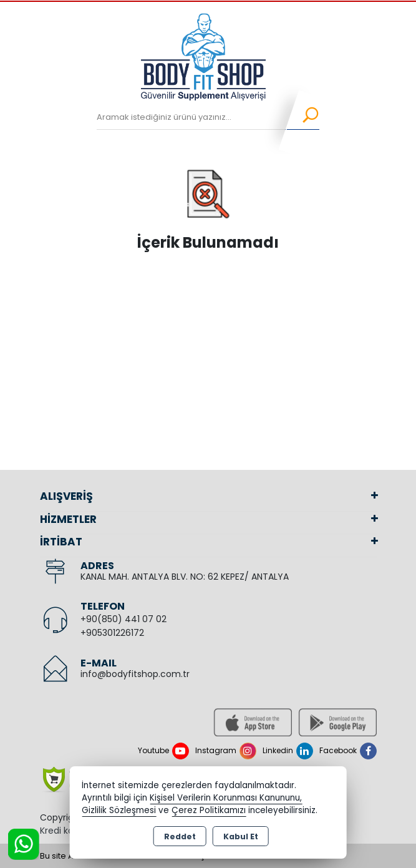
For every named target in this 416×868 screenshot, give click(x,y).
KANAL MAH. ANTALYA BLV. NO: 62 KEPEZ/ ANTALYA (185, 577)
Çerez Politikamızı (209, 810)
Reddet (180, 836)
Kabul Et (241, 836)
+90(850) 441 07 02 (123, 619)
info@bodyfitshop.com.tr (135, 674)
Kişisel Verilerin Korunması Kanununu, (226, 798)
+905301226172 (112, 633)
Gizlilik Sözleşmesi (119, 810)
